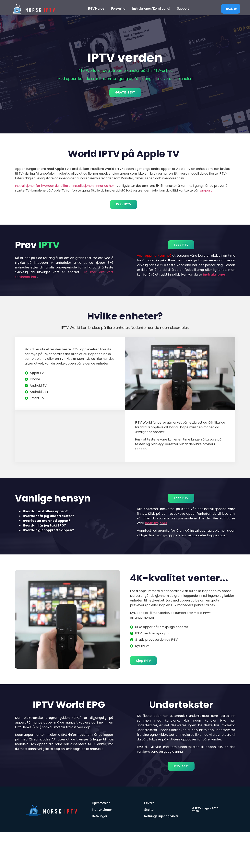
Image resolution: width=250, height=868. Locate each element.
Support (183, 9)
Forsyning (118, 9)
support (206, 190)
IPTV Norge (96, 9)
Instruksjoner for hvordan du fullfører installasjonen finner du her (65, 186)
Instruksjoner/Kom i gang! (151, 9)
